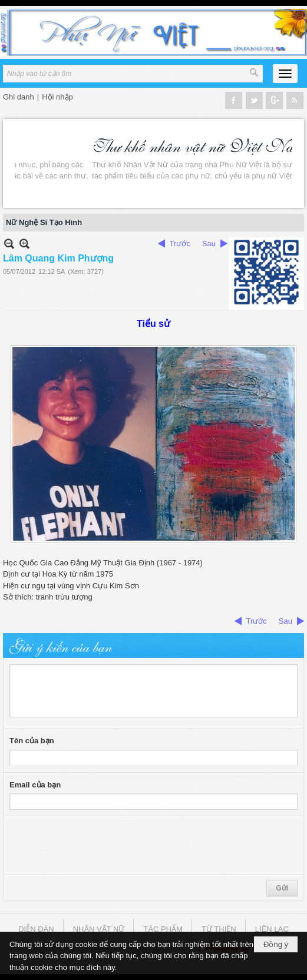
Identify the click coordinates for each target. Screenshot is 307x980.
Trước (180, 244)
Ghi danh (19, 97)
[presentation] (99, 846)
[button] (285, 74)
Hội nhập (57, 97)
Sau (209, 244)
